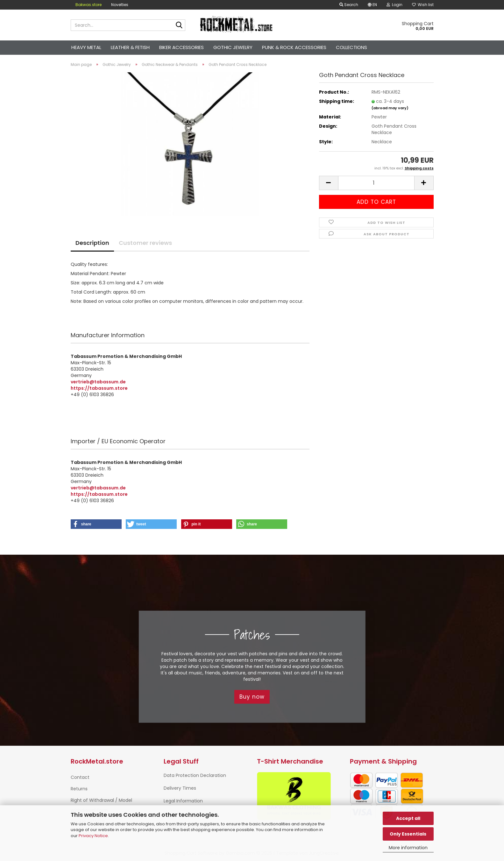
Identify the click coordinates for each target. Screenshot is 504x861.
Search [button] (349, 5)
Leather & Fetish (130, 47)
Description (92, 243)
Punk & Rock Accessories (294, 47)
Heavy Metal (86, 47)
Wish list (423, 5)
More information (408, 848)
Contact (80, 777)
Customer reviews (145, 243)
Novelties (120, 5)
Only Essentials (408, 834)
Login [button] (394, 5)
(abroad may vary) (390, 108)
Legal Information (183, 801)
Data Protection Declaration (195, 775)
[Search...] (179, 25)
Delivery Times (180, 788)
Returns (79, 789)
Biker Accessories (181, 47)
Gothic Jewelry (233, 47)
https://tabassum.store (99, 388)
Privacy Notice (93, 836)
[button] (372, 5)
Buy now (252, 697)
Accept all (408, 818)
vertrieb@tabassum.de (98, 382)
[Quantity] (376, 183)
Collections (351, 47)
